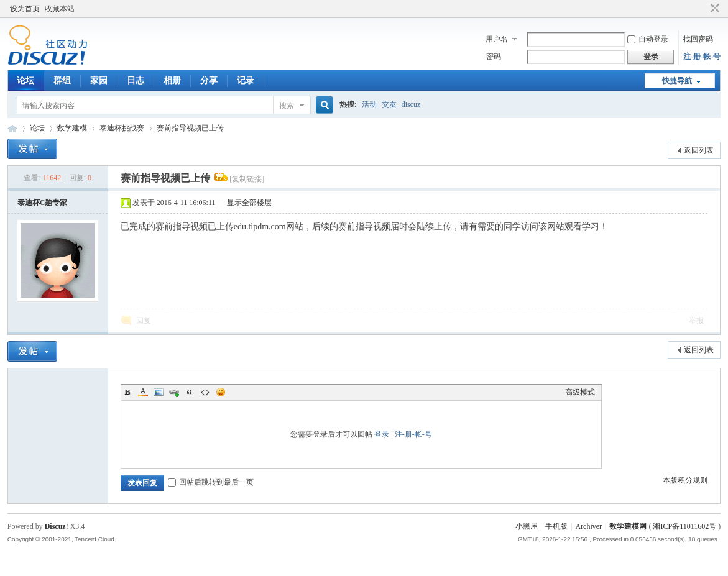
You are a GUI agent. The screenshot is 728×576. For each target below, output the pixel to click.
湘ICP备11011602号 (684, 526)
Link (174, 392)
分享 (209, 80)
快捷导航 (677, 81)
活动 (369, 104)
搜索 (287, 106)
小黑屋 (527, 526)
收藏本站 (60, 9)
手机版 (556, 526)
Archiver (588, 526)
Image (159, 392)
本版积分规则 (685, 480)
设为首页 (25, 9)
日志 (136, 80)
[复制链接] (247, 179)
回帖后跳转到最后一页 (211, 482)
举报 (696, 321)
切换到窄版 (713, 9)
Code (205, 392)
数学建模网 (628, 526)
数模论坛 (12, 128)
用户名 (497, 39)
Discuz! (57, 526)
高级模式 (580, 392)
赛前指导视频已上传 (190, 128)
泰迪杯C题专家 (43, 203)
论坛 (25, 80)
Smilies (221, 392)
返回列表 (699, 150)
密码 (494, 57)
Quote (190, 392)
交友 (389, 104)
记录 (246, 80)
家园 (99, 80)
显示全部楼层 (249, 203)
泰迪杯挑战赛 (122, 128)
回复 (144, 321)
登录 (382, 434)
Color (143, 392)
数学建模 (72, 128)
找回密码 (698, 39)
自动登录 (648, 39)
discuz (411, 104)
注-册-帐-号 (702, 57)
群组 (62, 80)
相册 (172, 80)
